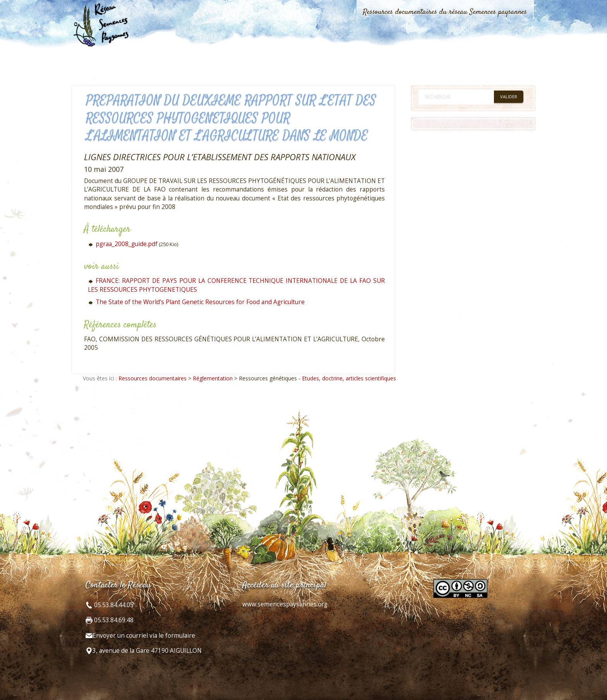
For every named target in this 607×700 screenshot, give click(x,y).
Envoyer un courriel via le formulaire (144, 636)
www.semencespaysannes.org (285, 604)
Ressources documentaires (153, 378)
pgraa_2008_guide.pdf (127, 244)
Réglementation (213, 378)
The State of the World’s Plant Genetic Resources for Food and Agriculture (200, 302)
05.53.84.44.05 (113, 605)
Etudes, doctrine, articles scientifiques (349, 378)
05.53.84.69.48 (113, 620)
